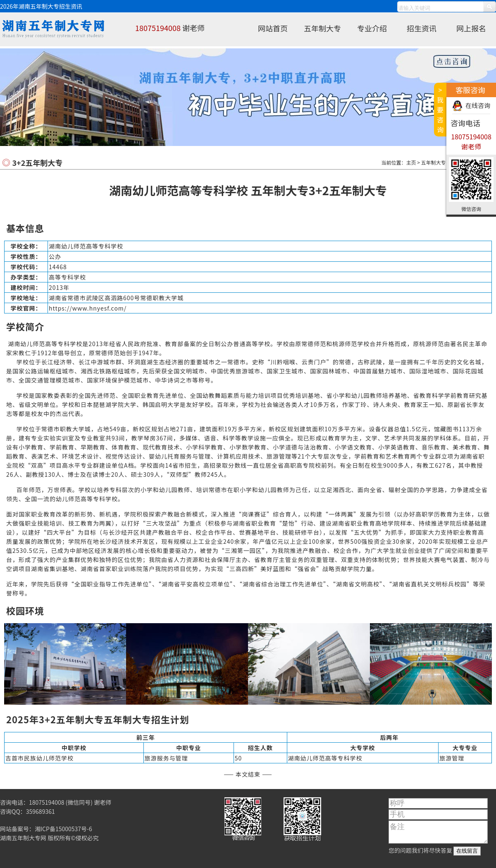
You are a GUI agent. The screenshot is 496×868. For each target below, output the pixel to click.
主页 (411, 162)
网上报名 (471, 28)
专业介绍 (372, 28)
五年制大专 (322, 28)
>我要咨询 (440, 110)
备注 (438, 832)
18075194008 (158, 28)
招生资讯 (422, 28)
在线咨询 (478, 105)
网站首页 (273, 28)
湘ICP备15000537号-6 (63, 829)
